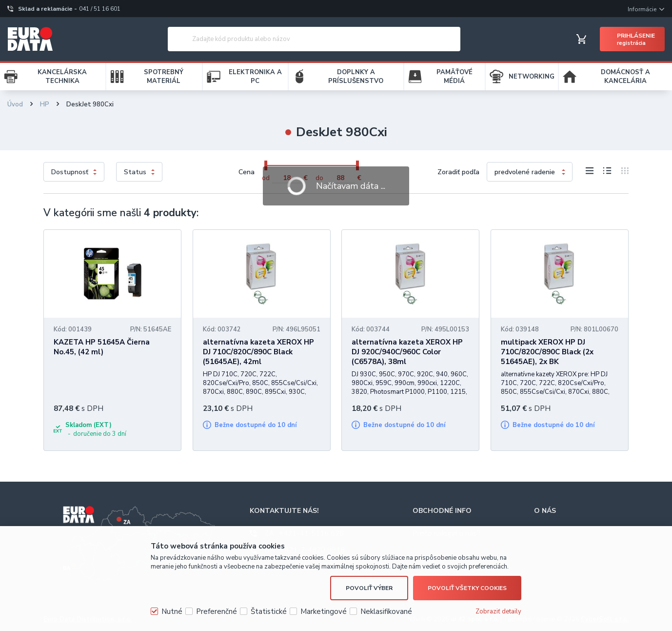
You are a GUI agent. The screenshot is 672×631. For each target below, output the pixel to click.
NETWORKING (532, 77)
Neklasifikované (386, 611)
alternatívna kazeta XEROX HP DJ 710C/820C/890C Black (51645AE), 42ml (258, 352)
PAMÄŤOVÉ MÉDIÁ (455, 77)
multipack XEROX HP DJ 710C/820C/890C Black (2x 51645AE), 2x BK (547, 352)
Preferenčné (217, 611)
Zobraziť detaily (498, 611)
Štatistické (269, 611)
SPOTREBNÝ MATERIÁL (164, 77)
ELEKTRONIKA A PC (255, 77)
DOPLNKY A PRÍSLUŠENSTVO (356, 77)
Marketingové (324, 611)
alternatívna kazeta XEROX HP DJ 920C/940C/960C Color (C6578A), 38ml (407, 352)
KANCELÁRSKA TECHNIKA (62, 77)
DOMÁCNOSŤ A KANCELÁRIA (625, 77)
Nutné (172, 611)
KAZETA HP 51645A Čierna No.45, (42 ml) (102, 347)
